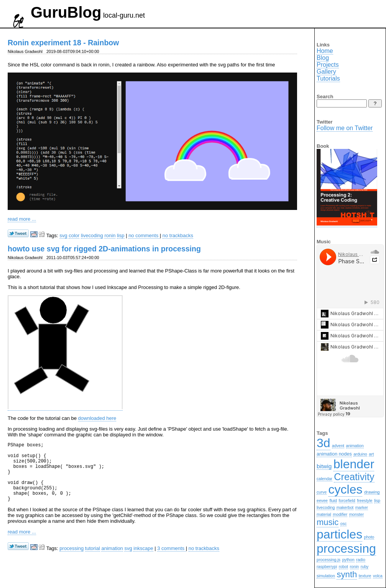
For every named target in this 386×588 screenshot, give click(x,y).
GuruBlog (66, 12)
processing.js (329, 560)
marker (362, 507)
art (371, 454)
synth (347, 574)
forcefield (347, 500)
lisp (121, 235)
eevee (322, 500)
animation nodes (334, 454)
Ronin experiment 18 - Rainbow (63, 43)
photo (369, 537)
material (324, 514)
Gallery (326, 72)
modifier (340, 514)
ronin (110, 235)
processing (71, 561)
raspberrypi (327, 567)
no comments (144, 235)
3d (324, 443)
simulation (326, 576)
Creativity (354, 477)
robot (343, 567)
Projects (328, 65)
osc (344, 524)
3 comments (171, 561)
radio (361, 560)
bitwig (324, 466)
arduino (360, 454)
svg (63, 235)
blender (354, 464)
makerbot (345, 507)
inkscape (143, 561)
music (328, 522)
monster (357, 514)
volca (378, 576)
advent (338, 446)
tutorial (93, 561)
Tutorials (328, 78)
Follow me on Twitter (345, 128)
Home (325, 51)
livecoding (92, 235)
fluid (333, 500)
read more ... (22, 219)
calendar (324, 479)
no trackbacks (178, 235)
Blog (323, 58)
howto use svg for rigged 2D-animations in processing (104, 249)
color (74, 235)
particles (339, 534)
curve (322, 492)
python (348, 560)
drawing (372, 492)
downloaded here (97, 418)
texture (365, 576)
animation (112, 561)
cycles (346, 489)
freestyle (365, 500)
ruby (365, 567)
